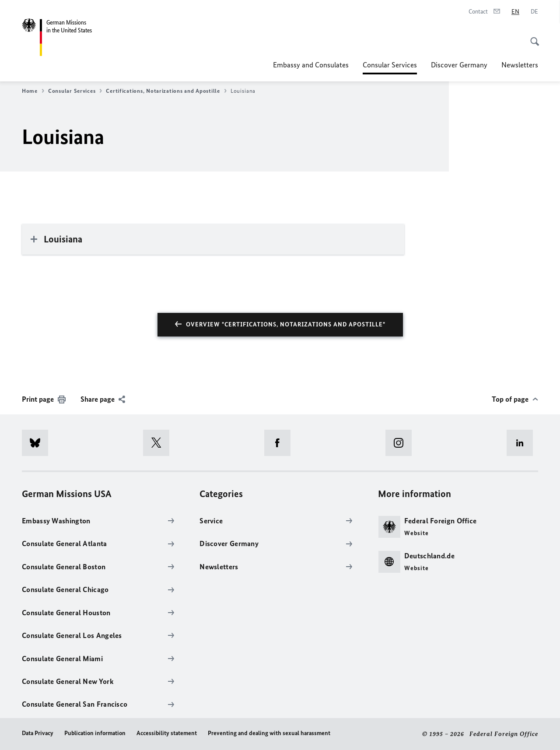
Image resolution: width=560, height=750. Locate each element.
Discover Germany (459, 65)
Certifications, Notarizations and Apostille (166, 91)
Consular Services (390, 65)
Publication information (95, 733)
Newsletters (520, 65)
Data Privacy (38, 733)
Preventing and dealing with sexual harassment (269, 733)
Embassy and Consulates (311, 65)
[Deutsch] (534, 12)
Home (33, 91)
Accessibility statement (167, 733)
